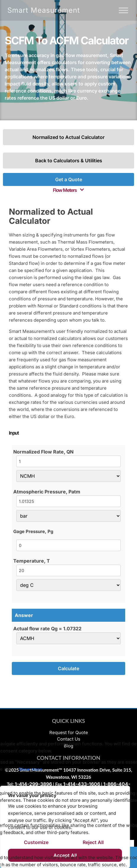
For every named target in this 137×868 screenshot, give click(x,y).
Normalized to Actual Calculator (68, 137)
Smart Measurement (44, 10)
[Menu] (123, 10)
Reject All (93, 842)
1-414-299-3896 (33, 784)
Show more (30, 769)
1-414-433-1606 (82, 784)
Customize (36, 842)
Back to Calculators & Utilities (69, 161)
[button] (68, 190)
